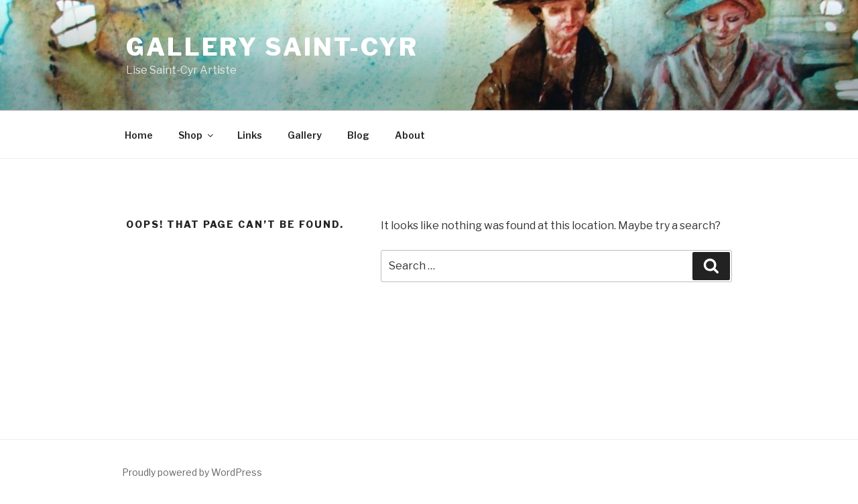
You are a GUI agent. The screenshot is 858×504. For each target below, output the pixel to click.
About (410, 135)
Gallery (305, 135)
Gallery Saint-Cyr (272, 47)
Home (139, 135)
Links (250, 135)
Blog (358, 135)
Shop (197, 135)
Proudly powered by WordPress (192, 472)
